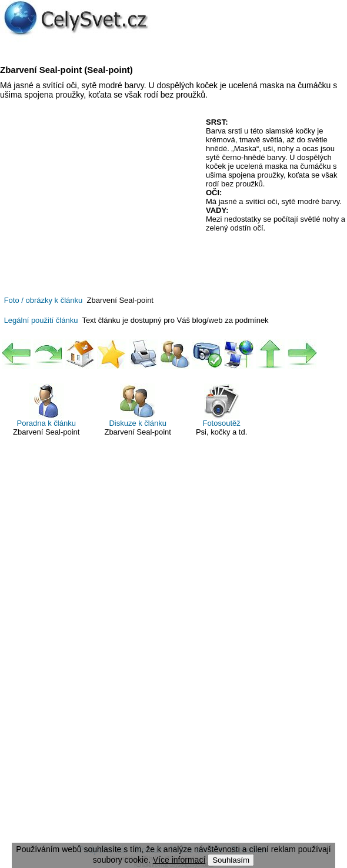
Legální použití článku (41, 320)
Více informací (179, 860)
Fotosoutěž (221, 405)
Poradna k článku (46, 405)
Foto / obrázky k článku (44, 300)
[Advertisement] (99, 203)
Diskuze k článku (138, 405)
